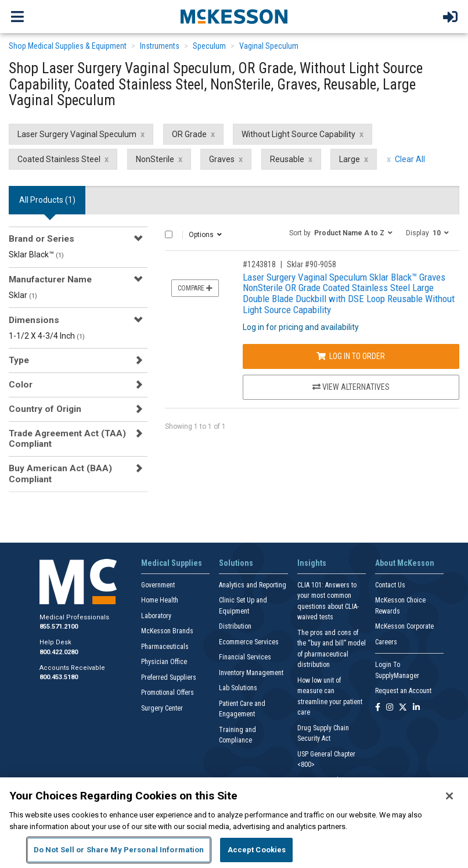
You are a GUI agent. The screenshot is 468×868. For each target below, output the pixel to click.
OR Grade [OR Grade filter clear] (189, 134)
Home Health (160, 600)
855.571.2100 (59, 627)
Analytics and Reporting (253, 585)
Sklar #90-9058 (312, 264)
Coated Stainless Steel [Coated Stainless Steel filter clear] (59, 159)
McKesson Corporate (404, 626)
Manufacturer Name (50, 279)
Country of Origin (45, 409)
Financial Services (245, 657)
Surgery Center (162, 708)
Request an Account (403, 691)
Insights (312, 563)
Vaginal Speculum (269, 46)
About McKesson (405, 563)
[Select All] (169, 234)
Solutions (236, 563)
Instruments (160, 46)
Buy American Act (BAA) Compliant (60, 474)
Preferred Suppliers (169, 677)
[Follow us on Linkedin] (416, 708)
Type (19, 360)
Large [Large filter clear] (350, 159)
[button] (341, 232)
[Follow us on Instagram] (390, 708)
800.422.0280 (59, 652)
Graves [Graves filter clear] (222, 159)
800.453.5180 (59, 677)
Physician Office (164, 662)
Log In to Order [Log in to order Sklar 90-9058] (351, 356)
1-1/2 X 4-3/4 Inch (47, 336)
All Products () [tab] (47, 200)
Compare (195, 288)
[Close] (449, 796)
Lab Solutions (238, 688)
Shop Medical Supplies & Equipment (68, 46)
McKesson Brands (167, 631)
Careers (386, 642)
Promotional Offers (168, 693)
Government (158, 585)
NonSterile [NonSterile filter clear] (155, 159)
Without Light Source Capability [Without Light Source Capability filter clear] (298, 134)
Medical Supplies (172, 563)
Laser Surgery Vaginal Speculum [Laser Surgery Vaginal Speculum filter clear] (77, 134)
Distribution (235, 626)
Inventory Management (251, 673)
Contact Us (390, 585)
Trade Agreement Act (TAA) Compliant (67, 439)
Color (21, 385)
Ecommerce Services (249, 642)
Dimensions (34, 320)
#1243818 (259, 264)
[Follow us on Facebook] (378, 708)
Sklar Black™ (36, 254)
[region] (234, 823)
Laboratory (156, 616)
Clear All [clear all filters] (410, 159)
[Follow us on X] (403, 708)
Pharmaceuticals (165, 647)
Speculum (209, 46)
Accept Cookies (257, 850)
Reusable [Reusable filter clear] (287, 159)
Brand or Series (42, 239)
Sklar (23, 295)
